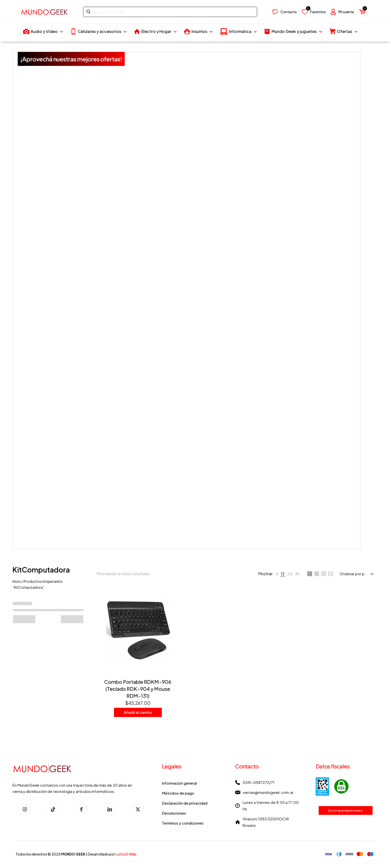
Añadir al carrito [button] (138, 712)
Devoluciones (174, 813)
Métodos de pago (178, 793)
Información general (179, 783)
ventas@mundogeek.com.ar (268, 792)
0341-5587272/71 (259, 782)
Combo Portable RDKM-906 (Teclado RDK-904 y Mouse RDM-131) (138, 689)
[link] (277, 574)
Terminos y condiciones (183, 823)
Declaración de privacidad (185, 803)
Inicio (17, 581)
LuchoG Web (126, 854)
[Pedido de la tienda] (358, 574)
